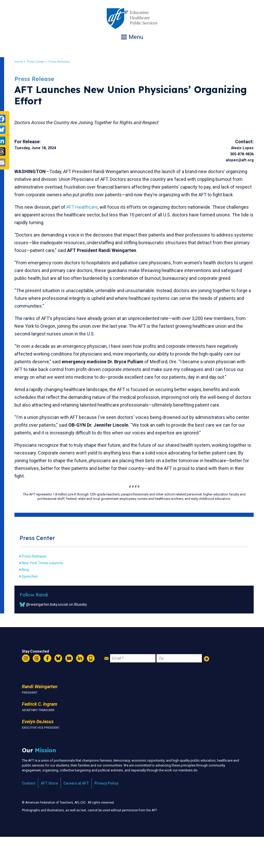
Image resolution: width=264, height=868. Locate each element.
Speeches (38, 607)
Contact (29, 814)
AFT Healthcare (90, 215)
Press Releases (67, 62)
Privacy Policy (106, 814)
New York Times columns (51, 594)
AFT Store (49, 814)
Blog (34, 601)
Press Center (44, 62)
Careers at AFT (76, 814)
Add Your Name (207, 690)
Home (27, 62)
